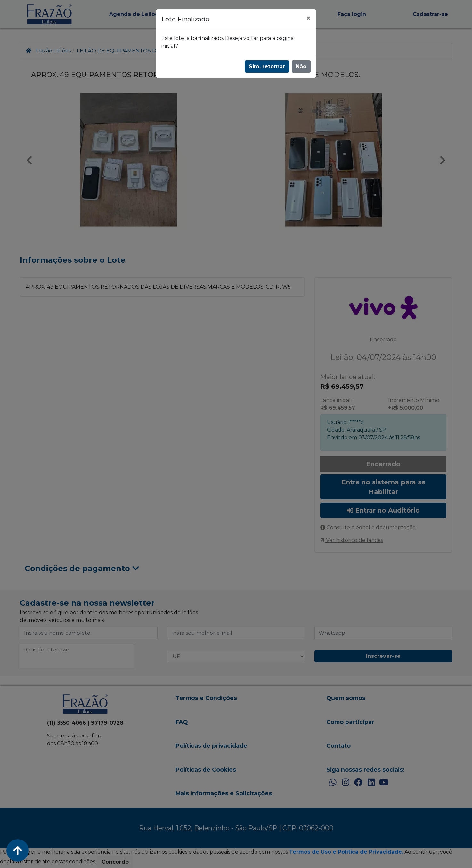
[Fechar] (308, 18)
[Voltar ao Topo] (18, 850)
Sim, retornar (267, 66)
